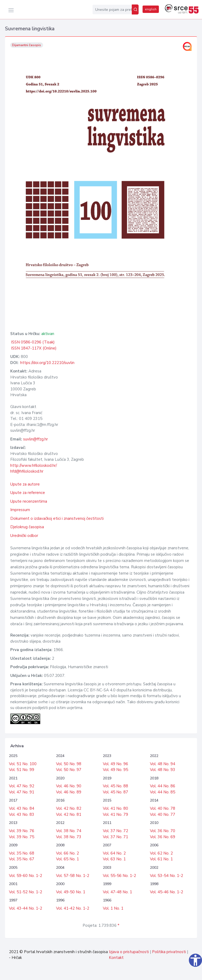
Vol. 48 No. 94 (163, 764)
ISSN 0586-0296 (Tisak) (33, 342)
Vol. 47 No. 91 (22, 792)
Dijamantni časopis (27, 45)
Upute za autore (25, 484)
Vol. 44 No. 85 (163, 792)
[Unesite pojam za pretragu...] (112, 9)
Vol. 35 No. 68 (22, 853)
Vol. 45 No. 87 (115, 792)
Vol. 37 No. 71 (115, 837)
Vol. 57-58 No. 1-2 (73, 876)
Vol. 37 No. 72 (115, 831)
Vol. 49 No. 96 (115, 764)
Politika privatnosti (169, 952)
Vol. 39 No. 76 (22, 831)
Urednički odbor (24, 536)
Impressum (20, 510)
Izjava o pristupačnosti (129, 952)
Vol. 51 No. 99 (22, 770)
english (151, 9)
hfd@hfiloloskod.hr (27, 471)
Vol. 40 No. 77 (163, 814)
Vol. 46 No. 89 (69, 792)
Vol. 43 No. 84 (22, 808)
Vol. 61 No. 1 (161, 859)
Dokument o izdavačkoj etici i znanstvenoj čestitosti (57, 518)
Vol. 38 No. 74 (69, 831)
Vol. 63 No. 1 (114, 859)
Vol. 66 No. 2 (67, 853)
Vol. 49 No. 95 (115, 770)
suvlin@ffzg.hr (36, 439)
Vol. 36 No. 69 (163, 837)
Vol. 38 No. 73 (69, 837)
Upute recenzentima (29, 501)
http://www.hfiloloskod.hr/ (34, 465)
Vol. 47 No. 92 (22, 786)
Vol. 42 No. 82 (69, 808)
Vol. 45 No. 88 (115, 786)
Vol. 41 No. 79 (115, 814)
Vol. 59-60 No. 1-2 (26, 876)
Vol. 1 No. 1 (113, 908)
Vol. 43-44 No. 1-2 (26, 908)
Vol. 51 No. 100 (23, 764)
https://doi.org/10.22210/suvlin (47, 363)
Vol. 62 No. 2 (161, 853)
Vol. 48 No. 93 (163, 770)
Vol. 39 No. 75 (22, 837)
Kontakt (116, 958)
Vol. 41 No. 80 (115, 808)
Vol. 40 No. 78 (163, 808)
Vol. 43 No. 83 (22, 814)
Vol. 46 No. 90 (69, 786)
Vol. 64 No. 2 (114, 853)
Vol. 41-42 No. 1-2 (73, 908)
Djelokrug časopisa (27, 527)
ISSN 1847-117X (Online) (34, 348)
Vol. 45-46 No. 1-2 (166, 892)
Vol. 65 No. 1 (67, 859)
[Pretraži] (135, 9)
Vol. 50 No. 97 (69, 770)
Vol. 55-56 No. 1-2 (119, 876)
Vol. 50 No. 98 (69, 764)
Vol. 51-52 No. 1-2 (26, 892)
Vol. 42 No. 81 (69, 814)
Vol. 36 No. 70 (163, 831)
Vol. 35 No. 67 (22, 859)
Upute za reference (28, 493)
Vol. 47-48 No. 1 (117, 892)
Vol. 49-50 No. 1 (71, 892)
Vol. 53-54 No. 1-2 (166, 876)
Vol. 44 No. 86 (163, 786)
